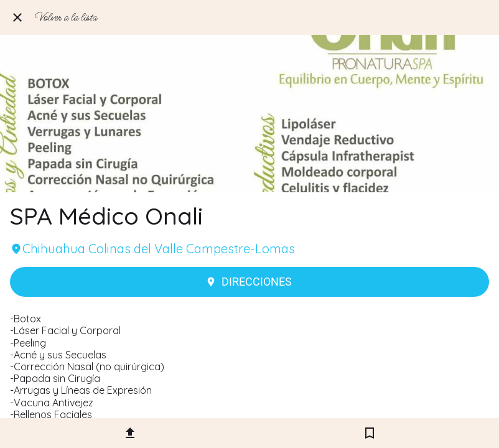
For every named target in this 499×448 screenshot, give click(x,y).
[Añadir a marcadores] (370, 433)
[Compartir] (130, 433)
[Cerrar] (17, 17)
